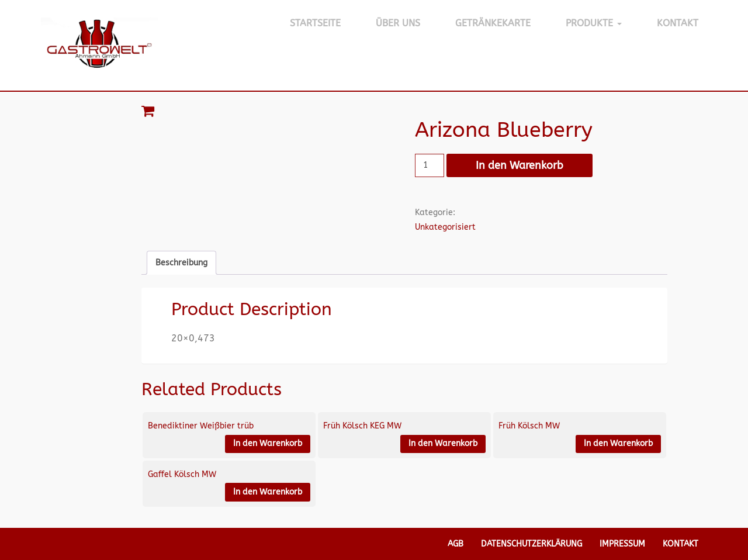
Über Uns (398, 23)
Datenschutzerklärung (531, 544)
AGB (456, 544)
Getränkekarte (493, 23)
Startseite (315, 23)
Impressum (622, 544)
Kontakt (678, 23)
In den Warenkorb (520, 165)
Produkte (594, 23)
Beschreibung (181, 263)
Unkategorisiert (445, 227)
